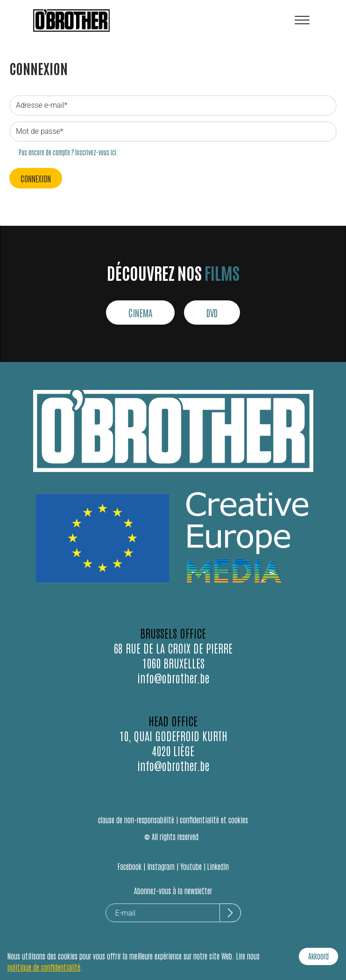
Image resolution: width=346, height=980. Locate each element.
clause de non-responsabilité (136, 820)
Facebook (130, 866)
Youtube (191, 866)
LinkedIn (218, 866)
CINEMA (140, 313)
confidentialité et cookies (214, 820)
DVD (212, 313)
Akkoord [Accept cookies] (318, 956)
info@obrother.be (173, 678)
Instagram (161, 866)
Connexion (36, 178)
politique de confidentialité (44, 967)
